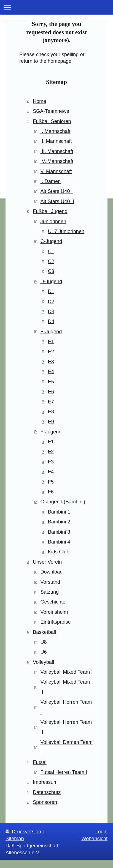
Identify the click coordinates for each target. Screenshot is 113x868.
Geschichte (53, 602)
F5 (51, 482)
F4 (51, 472)
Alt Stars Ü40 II (57, 201)
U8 (43, 642)
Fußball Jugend (50, 211)
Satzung (49, 592)
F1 (51, 442)
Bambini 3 (59, 532)
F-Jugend (51, 432)
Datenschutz (47, 792)
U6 (43, 652)
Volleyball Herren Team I (66, 707)
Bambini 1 (59, 512)
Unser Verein (47, 562)
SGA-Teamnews (51, 111)
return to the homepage (45, 61)
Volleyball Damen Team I (66, 747)
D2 (51, 302)
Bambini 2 (59, 522)
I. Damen (50, 181)
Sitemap (15, 839)
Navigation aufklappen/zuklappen (57, 7)
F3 (51, 462)
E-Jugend (51, 332)
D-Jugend (51, 282)
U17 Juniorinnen (66, 231)
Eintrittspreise (55, 622)
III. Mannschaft (57, 151)
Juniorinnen (53, 222)
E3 (51, 362)
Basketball (44, 632)
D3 (51, 312)
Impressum (45, 782)
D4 (51, 321)
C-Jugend (51, 241)
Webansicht (94, 839)
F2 (51, 452)
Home (40, 101)
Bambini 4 (59, 542)
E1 (51, 342)
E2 (51, 352)
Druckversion (24, 832)
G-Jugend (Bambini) (63, 502)
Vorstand (50, 582)
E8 (51, 412)
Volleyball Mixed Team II (65, 687)
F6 (51, 492)
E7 (51, 402)
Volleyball (43, 662)
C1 (51, 252)
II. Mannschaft (56, 141)
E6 (51, 392)
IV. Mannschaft (57, 161)
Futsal (40, 762)
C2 (51, 261)
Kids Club (59, 552)
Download (51, 572)
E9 (51, 422)
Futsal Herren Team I (64, 772)
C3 (51, 271)
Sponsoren (45, 802)
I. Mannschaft (55, 131)
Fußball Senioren (52, 121)
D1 (51, 291)
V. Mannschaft (56, 171)
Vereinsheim (54, 612)
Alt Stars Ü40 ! (56, 191)
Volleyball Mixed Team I (66, 672)
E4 (51, 372)
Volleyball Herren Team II (66, 727)
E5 (51, 382)
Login (101, 832)
